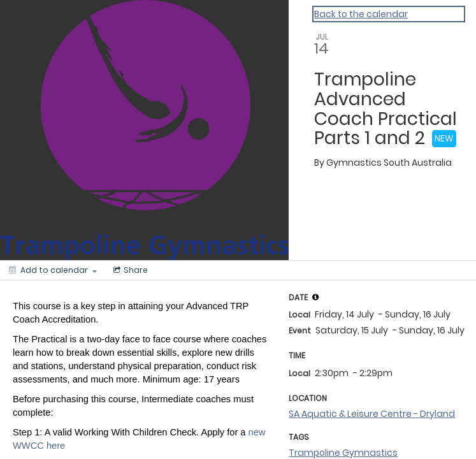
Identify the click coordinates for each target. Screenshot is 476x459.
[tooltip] (315, 297)
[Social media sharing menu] (129, 270)
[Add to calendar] (53, 270)
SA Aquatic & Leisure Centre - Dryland (372, 414)
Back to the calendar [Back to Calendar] (361, 14)
